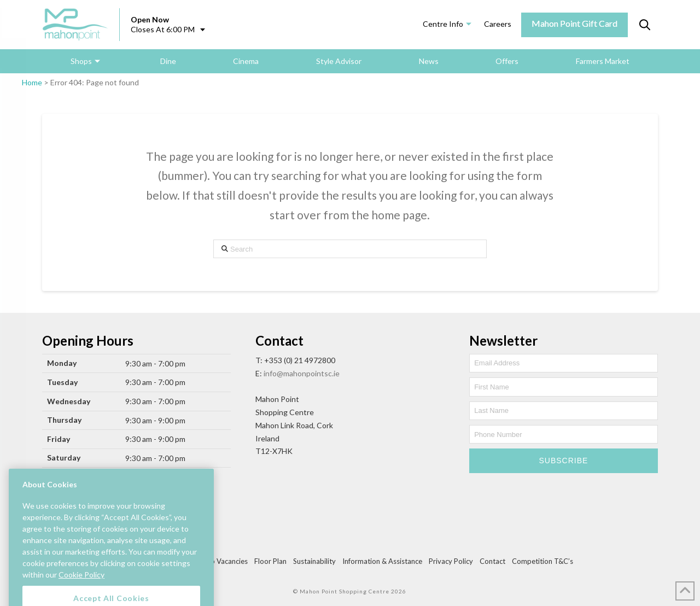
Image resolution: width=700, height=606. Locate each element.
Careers (498, 24)
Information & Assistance (382, 561)
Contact (492, 561)
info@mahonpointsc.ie (302, 373)
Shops (81, 61)
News (429, 61)
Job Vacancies (225, 561)
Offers (507, 61)
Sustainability (314, 561)
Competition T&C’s (542, 561)
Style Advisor (339, 61)
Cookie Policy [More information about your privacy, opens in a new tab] (81, 587)
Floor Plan (270, 561)
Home (32, 82)
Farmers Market (603, 61)
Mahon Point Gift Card (574, 23)
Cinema (246, 61)
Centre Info (443, 24)
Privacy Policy (451, 561)
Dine (168, 61)
